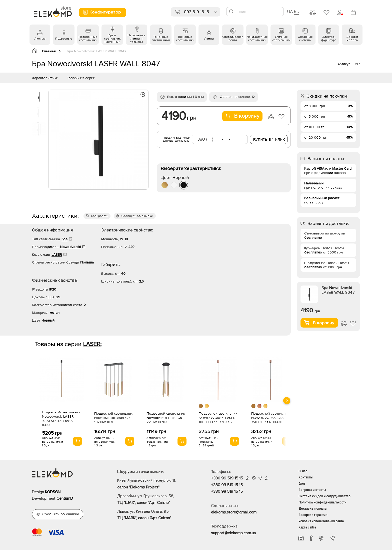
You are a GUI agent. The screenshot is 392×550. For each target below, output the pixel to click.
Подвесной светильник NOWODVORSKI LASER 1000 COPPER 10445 (218, 418)
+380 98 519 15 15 (227, 491)
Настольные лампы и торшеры (136, 39)
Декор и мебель (352, 39)
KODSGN (53, 492)
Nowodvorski (70, 247)
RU (297, 12)
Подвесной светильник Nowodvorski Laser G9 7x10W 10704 (166, 418)
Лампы (209, 39)
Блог (302, 484)
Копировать (99, 216)
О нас (303, 471)
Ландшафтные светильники (257, 39)
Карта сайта (307, 527)
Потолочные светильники (88, 39)
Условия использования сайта (321, 521)
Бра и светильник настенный (112, 39)
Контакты (305, 477)
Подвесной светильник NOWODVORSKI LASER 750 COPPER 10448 (270, 418)
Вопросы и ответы (312, 490)
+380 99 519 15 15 (227, 478)
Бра (64, 239)
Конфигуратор (102, 12)
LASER (57, 255)
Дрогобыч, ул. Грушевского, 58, (155, 500)
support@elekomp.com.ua (233, 533)
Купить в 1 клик (269, 139)
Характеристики (45, 78)
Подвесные (64, 39)
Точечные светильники (161, 39)
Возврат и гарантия (313, 515)
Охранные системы (305, 39)
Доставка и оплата (312, 509)
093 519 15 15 (196, 12)
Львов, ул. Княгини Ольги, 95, (155, 515)
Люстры (40, 39)
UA (290, 12)
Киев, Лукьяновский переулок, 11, (155, 484)
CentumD (65, 498)
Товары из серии (81, 78)
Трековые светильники (185, 39)
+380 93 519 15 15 (227, 485)
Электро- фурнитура (329, 39)
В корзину (242, 116)
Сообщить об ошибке (137, 216)
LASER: (92, 344)
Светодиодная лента (233, 39)
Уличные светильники (281, 39)
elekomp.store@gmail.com (234, 512)
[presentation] (287, 401)
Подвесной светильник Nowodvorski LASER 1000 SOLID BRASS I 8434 (61, 419)
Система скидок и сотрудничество (324, 496)
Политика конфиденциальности (322, 502)
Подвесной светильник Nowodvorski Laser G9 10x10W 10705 (113, 418)
